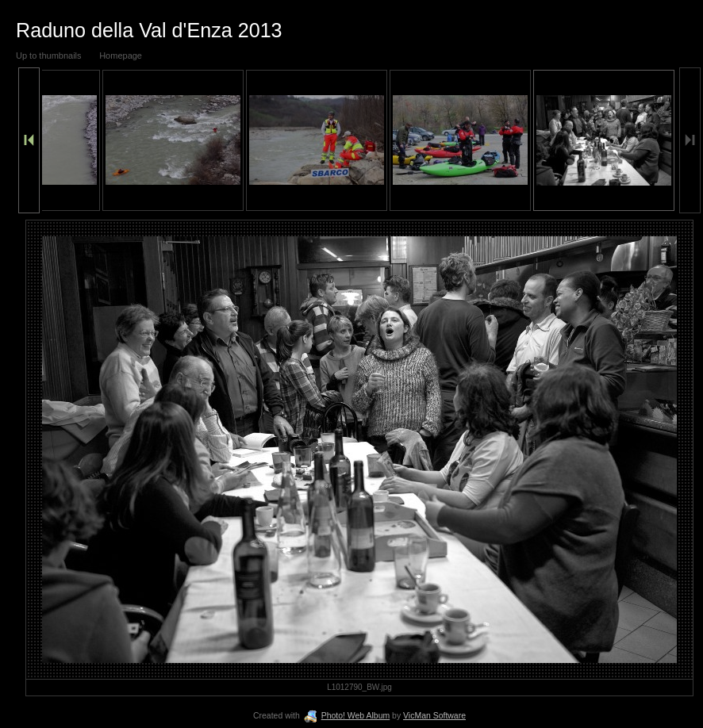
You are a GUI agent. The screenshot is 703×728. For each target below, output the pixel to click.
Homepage (121, 56)
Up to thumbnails (49, 56)
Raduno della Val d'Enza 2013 (149, 30)
